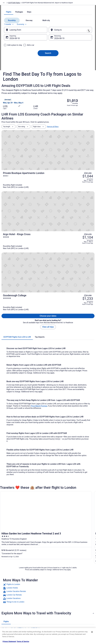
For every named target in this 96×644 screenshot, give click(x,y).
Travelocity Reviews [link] (34, 613)
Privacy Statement (9, 641)
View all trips (48, 228)
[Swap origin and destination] (49, 60)
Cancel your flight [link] (79, 599)
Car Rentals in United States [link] (36, 609)
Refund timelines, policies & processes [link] (83, 604)
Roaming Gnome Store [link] (11, 613)
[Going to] (68, 60)
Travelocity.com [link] (7, 3)
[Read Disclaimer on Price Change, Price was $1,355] (88, 160)
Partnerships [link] (8, 601)
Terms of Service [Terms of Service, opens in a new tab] (23, 641)
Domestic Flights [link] (33, 605)
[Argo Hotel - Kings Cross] (63, 188)
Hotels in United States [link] (35, 589)
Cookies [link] (53, 593)
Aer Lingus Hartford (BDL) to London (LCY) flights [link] (22, 529)
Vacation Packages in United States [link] (37, 600)
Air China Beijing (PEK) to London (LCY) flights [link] (20, 543)
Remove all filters (53, 153)
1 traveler (14, 55)
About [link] (6, 589)
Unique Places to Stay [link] (34, 621)
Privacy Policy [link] (55, 589)
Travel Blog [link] (31, 625)
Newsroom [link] (8, 605)
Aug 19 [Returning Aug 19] (57, 69)
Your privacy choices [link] (57, 609)
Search (48, 84)
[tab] (38, 42)
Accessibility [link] (54, 605)
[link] (48, 485)
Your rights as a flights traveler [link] (81, 614)
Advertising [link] (8, 617)
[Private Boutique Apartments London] (63, 167)
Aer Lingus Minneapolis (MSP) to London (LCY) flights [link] (23, 539)
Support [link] (76, 589)
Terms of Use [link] (55, 597)
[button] (48, 514)
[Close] (92, 632)
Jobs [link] (6, 593)
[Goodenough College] (63, 209)
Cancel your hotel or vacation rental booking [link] (83, 594)
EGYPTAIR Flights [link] (27, 3)
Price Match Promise (39, 307)
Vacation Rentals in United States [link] (36, 594)
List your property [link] (10, 597)
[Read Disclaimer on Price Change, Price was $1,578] (88, 181)
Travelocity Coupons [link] (34, 617)
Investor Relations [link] (10, 609)
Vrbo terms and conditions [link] (59, 601)
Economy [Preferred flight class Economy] (27, 55)
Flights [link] (16, 3)
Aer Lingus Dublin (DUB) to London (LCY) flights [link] (21, 534)
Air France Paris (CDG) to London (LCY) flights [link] (20, 548)
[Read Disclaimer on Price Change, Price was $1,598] (88, 202)
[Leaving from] (28, 60)
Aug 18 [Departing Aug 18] (18, 69)
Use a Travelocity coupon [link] (82, 609)
